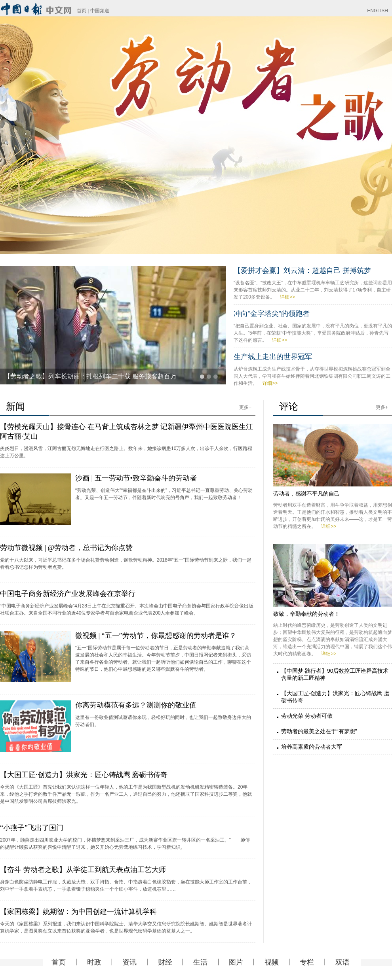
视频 (272, 962)
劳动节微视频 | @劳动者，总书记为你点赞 (66, 548)
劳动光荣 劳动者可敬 (307, 716)
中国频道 (100, 11)
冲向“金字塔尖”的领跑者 (272, 314)
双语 (343, 962)
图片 (236, 962)
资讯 (129, 962)
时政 (94, 962)
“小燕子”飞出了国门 (32, 828)
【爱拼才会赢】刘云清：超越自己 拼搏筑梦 (302, 271)
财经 (165, 962)
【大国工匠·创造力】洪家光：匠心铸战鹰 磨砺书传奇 (84, 775)
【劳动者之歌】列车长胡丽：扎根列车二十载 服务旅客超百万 (90, 376)
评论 (289, 406)
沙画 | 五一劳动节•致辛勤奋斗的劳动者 (136, 478)
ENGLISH (378, 11)
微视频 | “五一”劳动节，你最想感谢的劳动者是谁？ (156, 636)
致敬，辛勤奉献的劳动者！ (306, 614)
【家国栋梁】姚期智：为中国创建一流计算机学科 (78, 912)
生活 (200, 962)
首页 (82, 11)
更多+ (245, 407)
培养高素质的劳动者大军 (312, 747)
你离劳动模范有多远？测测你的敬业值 (136, 705)
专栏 (307, 962)
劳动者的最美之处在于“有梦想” (319, 731)
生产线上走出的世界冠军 (273, 357)
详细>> (287, 297)
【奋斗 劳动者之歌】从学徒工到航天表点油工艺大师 (83, 870)
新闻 (15, 406)
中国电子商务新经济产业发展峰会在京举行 (68, 594)
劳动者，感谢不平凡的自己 (306, 494)
